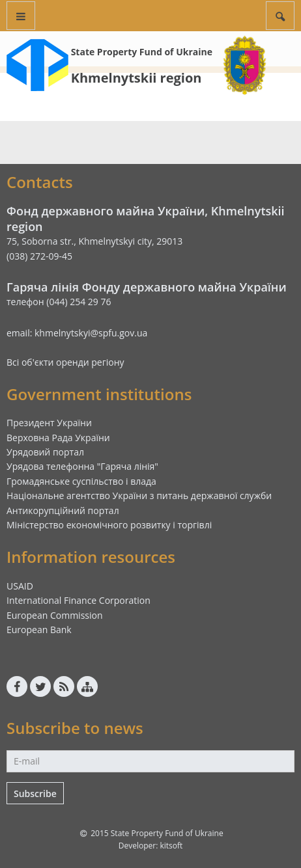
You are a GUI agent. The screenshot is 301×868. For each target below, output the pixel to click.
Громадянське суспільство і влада (81, 481)
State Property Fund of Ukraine (142, 52)
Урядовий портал (45, 452)
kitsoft (171, 846)
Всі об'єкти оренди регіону (65, 362)
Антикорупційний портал (63, 510)
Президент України (49, 423)
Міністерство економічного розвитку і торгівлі (109, 525)
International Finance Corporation (79, 600)
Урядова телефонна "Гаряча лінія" (82, 466)
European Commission (55, 615)
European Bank (39, 630)
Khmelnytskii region (136, 78)
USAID (20, 586)
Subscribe (35, 793)
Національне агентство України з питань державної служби (139, 495)
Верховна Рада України (58, 438)
